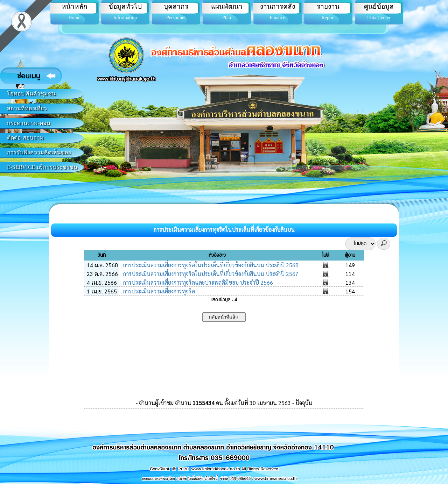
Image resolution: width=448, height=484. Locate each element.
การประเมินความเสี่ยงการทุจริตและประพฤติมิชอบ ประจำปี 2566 (197, 282)
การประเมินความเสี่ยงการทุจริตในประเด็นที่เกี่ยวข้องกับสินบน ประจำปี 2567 (210, 274)
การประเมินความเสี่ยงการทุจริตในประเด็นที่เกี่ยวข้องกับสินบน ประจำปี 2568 (210, 265)
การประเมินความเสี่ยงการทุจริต (158, 291)
